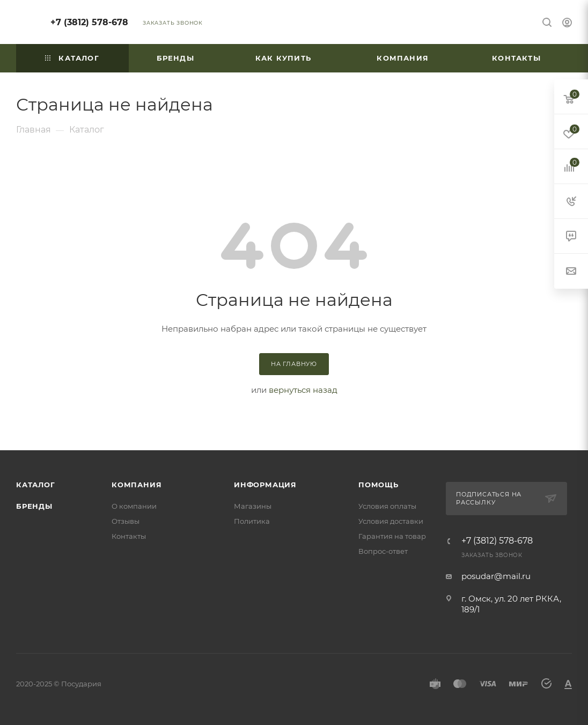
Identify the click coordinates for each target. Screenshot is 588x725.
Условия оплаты (387, 506)
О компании (134, 506)
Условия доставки (391, 521)
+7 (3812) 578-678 (89, 22)
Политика (252, 521)
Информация (265, 485)
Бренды (34, 506)
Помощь (378, 485)
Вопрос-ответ (383, 551)
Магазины (253, 506)
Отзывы (126, 521)
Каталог (36, 485)
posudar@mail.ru (496, 576)
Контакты (129, 536)
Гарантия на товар (392, 536)
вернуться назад (303, 390)
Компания (137, 485)
